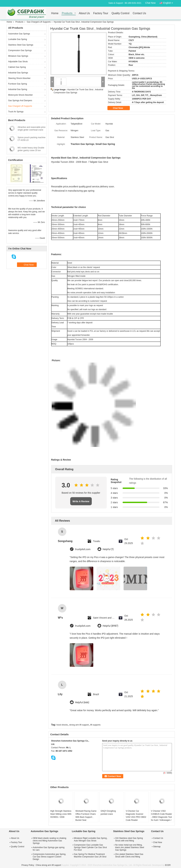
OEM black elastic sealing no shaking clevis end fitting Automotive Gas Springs (50, 841)
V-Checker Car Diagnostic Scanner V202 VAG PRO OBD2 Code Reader (136, 816)
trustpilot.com (83, 549)
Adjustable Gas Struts (18, 62)
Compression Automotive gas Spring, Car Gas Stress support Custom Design (49, 857)
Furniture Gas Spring (18, 84)
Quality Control (120, 13)
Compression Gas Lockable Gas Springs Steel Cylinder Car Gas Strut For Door (90, 847)
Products (67, 13)
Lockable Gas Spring (18, 39)
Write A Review (81, 501)
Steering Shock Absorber (19, 78)
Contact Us (139, 13)
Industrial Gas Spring (18, 89)
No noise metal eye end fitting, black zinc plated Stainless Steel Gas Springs (130, 847)
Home (55, 13)
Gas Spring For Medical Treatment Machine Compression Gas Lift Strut (90, 855)
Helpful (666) (82, 702)
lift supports (95, 725)
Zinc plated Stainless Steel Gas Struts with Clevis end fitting (129, 855)
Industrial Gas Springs (18, 73)
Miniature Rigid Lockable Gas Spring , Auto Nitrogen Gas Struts (91, 839)
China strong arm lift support (48, 865)
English (169, 2)
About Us (84, 13)
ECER (168, 865)
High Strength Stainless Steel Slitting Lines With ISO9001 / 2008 (61, 814)
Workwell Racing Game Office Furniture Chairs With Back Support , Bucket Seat (86, 816)
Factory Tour (101, 13)
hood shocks (62, 725)
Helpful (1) (108, 549)
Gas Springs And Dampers (20, 101)
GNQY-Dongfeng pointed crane (108, 813)
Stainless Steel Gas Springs (21, 45)
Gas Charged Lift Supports (39, 22)
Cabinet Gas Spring (17, 67)
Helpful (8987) (111, 626)
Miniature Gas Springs (18, 56)
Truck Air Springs (16, 112)
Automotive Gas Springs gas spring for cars (49, 849)
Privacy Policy (28, 865)
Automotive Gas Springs (19, 34)
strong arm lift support (79, 725)
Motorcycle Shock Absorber (21, 95)
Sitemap (157, 847)
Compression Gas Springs (20, 50)
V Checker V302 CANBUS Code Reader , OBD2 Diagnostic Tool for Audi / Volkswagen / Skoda (162, 817)
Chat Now (150, 3)
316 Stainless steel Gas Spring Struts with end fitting (129, 839)
